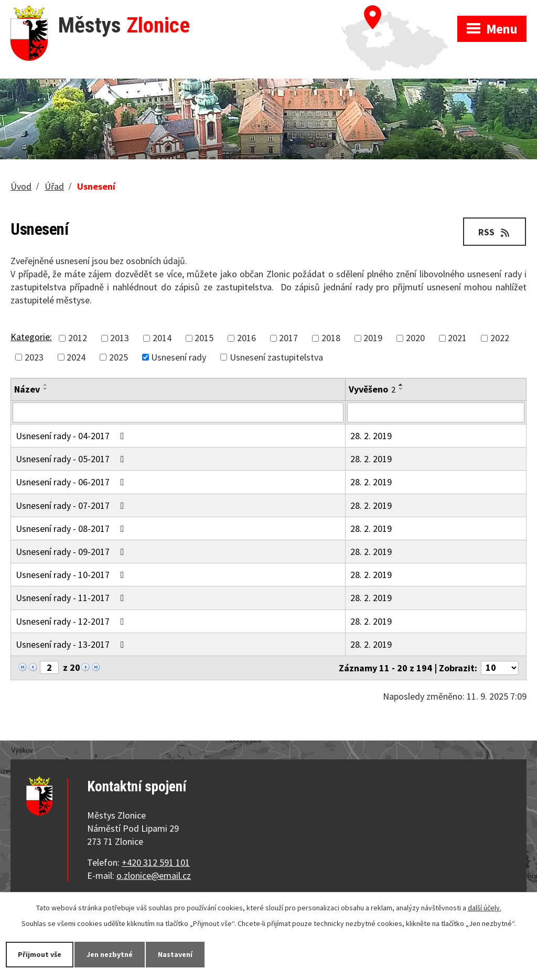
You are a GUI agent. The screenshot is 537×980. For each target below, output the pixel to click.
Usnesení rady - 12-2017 (72, 621)
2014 (162, 338)
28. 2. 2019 (371, 436)
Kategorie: (31, 337)
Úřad (54, 186)
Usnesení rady (179, 357)
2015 (204, 338)
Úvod (21, 186)
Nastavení (175, 954)
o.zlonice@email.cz (154, 875)
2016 (246, 338)
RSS (495, 232)
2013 (120, 338)
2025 (119, 357)
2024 (76, 357)
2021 (457, 338)
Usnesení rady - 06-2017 (72, 482)
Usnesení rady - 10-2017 (72, 575)
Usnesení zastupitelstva (276, 357)
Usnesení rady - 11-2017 (72, 598)
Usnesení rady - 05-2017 (72, 459)
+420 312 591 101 (156, 862)
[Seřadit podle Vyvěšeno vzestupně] (401, 385)
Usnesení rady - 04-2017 (72, 436)
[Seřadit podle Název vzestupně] (46, 385)
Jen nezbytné (110, 954)
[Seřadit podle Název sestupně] (46, 389)
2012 (78, 338)
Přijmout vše (40, 954)
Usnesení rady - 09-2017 (72, 552)
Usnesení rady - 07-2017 (72, 505)
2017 (288, 338)
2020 (415, 338)
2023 (34, 357)
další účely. (485, 908)
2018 (331, 338)
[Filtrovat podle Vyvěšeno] (436, 412)
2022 (500, 338)
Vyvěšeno (372, 389)
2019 (373, 338)
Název (27, 389)
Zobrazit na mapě (399, 10)
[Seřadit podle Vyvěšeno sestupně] (401, 389)
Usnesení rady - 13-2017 (72, 644)
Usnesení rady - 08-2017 (72, 529)
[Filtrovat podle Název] (178, 412)
